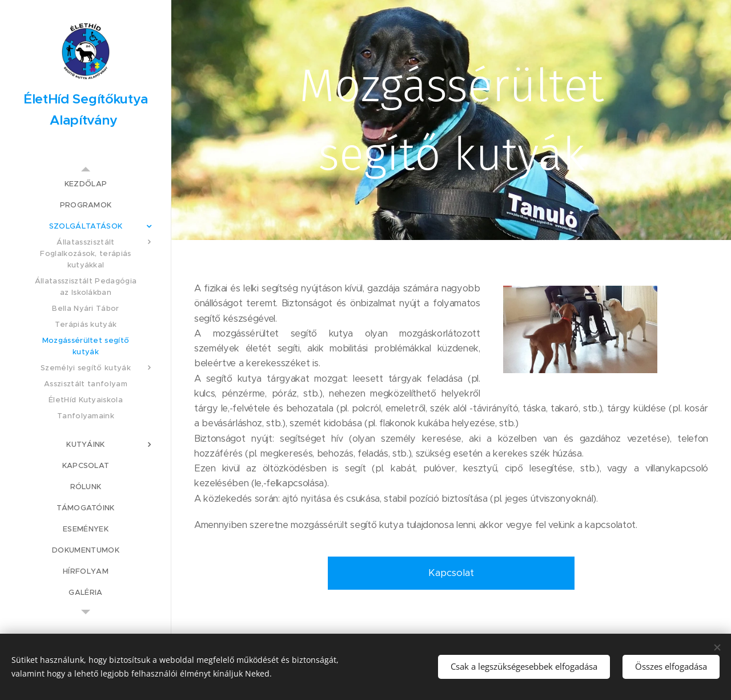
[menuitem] (86, 184)
